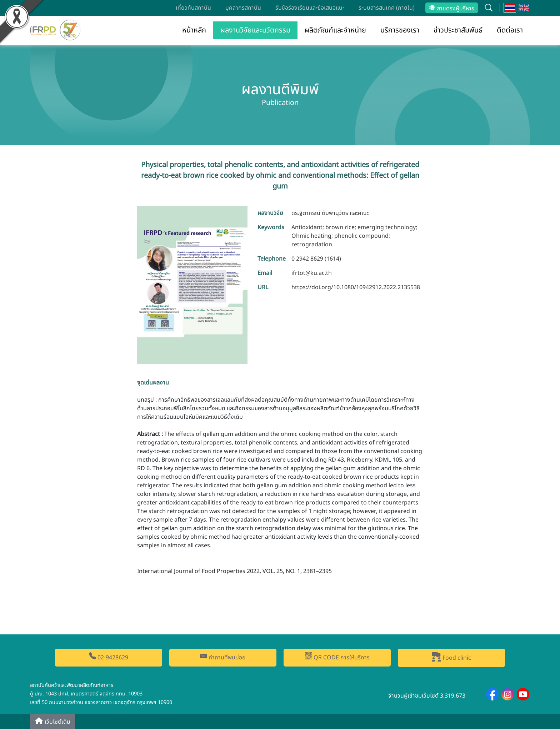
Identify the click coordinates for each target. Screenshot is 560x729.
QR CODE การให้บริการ (337, 657)
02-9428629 (109, 657)
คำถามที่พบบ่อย (223, 657)
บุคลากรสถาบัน (243, 8)
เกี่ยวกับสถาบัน (193, 8)
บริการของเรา (400, 30)
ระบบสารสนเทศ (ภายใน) (387, 8)
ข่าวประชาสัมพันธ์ (458, 30)
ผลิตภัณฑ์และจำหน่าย (335, 30)
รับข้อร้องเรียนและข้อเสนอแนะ (310, 8)
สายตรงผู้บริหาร (452, 9)
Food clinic (451, 657)
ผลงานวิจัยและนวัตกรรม (255, 30)
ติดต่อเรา (510, 30)
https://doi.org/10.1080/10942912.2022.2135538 (356, 287)
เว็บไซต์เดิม (52, 721)
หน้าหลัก (194, 30)
